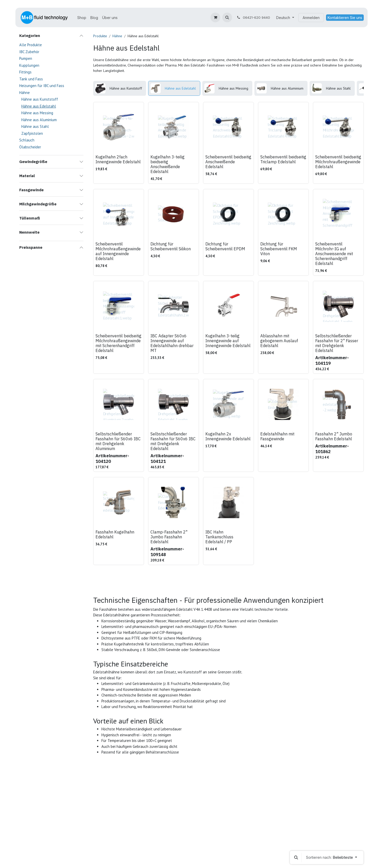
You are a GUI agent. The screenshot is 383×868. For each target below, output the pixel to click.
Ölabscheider (30, 147)
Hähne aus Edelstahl (39, 106)
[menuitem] (82, 18)
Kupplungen (29, 65)
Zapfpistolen (32, 133)
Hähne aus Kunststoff (40, 99)
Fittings (25, 72)
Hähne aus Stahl (35, 126)
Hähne (25, 93)
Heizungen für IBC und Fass (42, 86)
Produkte (100, 36)
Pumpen (26, 58)
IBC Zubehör (29, 52)
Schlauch (27, 140)
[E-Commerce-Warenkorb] (215, 17)
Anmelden (311, 18)
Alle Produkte (31, 45)
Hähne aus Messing (37, 113)
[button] (227, 17)
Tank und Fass (31, 79)
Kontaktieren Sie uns (345, 18)
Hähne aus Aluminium (39, 120)
